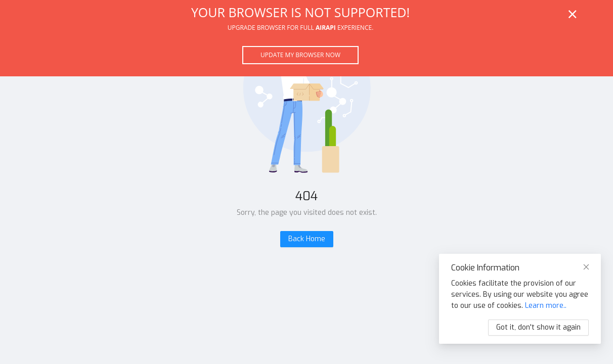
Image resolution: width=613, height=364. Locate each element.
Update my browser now (300, 55)
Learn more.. (546, 306)
